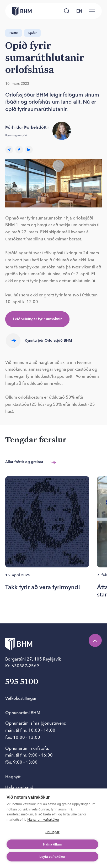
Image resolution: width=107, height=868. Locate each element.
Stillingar (52, 832)
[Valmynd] (92, 11)
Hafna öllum (53, 844)
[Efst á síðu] (95, 640)
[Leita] (67, 11)
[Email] (9, 150)
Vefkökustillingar (21, 698)
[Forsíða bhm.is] (18, 11)
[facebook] (19, 150)
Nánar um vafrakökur (43, 819)
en (79, 11)
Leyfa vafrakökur (52, 857)
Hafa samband (19, 787)
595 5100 (22, 682)
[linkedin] (29, 150)
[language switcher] (79, 11)
